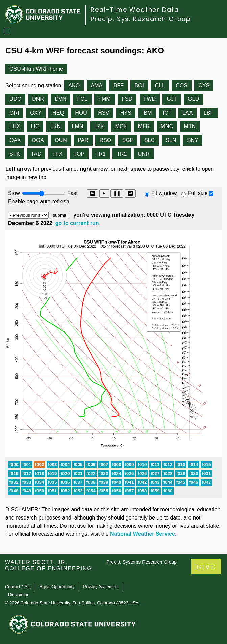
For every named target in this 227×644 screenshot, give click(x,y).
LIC (35, 126)
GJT (172, 99)
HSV (104, 113)
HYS (126, 113)
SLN (171, 140)
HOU (81, 113)
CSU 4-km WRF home (36, 69)
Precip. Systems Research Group (142, 562)
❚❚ (117, 193)
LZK (99, 126)
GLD (193, 99)
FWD (150, 99)
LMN (78, 126)
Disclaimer (18, 594)
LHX (15, 126)
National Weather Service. (143, 534)
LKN (56, 126)
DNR (38, 99)
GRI (14, 113)
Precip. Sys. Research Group (141, 19)
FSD (127, 99)
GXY (36, 113)
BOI (139, 85)
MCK (121, 126)
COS (182, 85)
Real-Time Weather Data (135, 10)
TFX (57, 154)
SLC (149, 140)
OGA (38, 140)
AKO (74, 85)
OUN (61, 140)
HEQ (58, 113)
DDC (15, 99)
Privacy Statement (101, 587)
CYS (204, 85)
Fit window (164, 193)
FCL (82, 99)
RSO (105, 140)
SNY (193, 140)
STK (15, 154)
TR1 (101, 154)
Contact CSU (18, 587)
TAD (36, 154)
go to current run (77, 223)
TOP (79, 154)
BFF (119, 85)
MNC (167, 126)
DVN (60, 99)
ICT (167, 113)
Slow (14, 193)
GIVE (206, 567)
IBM (147, 113)
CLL (160, 85)
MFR (144, 126)
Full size (198, 193)
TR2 (122, 154)
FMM (104, 99)
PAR (83, 140)
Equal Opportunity (57, 587)
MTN (190, 126)
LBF (209, 113)
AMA (97, 85)
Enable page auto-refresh (39, 201)
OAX (15, 140)
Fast (72, 193)
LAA (187, 113)
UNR (144, 154)
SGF (128, 140)
